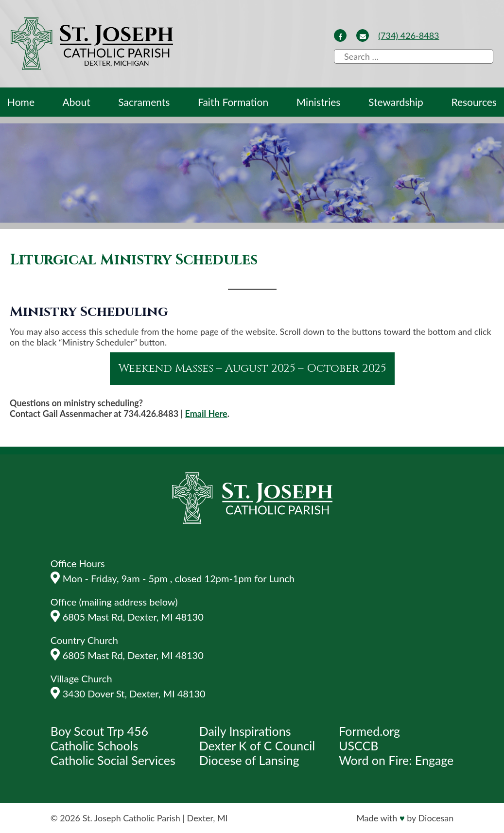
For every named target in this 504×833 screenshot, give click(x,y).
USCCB (358, 746)
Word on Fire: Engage (396, 760)
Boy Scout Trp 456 (99, 731)
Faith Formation (233, 102)
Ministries (319, 102)
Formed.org (369, 731)
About (77, 102)
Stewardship (396, 102)
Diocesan (436, 818)
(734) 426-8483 (408, 35)
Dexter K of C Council (257, 746)
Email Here (206, 414)
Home (21, 102)
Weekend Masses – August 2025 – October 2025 (252, 369)
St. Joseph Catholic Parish (131, 818)
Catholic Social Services (113, 760)
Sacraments (144, 102)
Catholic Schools (95, 746)
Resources (474, 102)
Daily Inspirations (245, 731)
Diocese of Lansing (249, 760)
